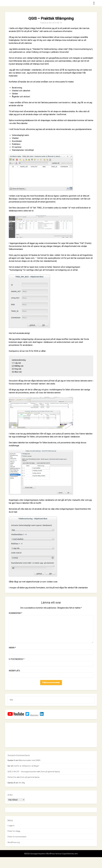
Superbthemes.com (70, 854)
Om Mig (22, 783)
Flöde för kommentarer (17, 837)
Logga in (11, 826)
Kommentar (15, 613)
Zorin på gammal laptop (50, 772)
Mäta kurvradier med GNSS (30, 760)
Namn (12, 648)
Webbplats (14, 671)
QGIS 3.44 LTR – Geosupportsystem (22, 772)
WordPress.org (14, 842)
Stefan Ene (12, 777)
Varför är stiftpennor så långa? (27, 766)
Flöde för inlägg (14, 831)
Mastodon (34, 715)
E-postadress (17, 659)
